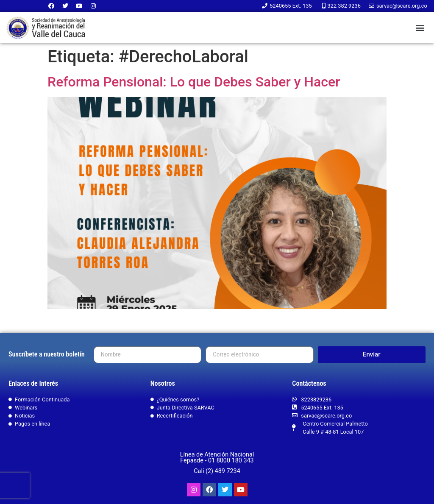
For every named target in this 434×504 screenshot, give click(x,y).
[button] (420, 28)
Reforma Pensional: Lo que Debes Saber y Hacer (194, 82)
